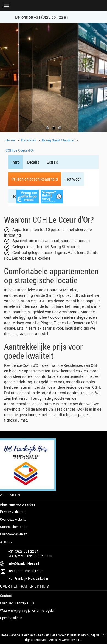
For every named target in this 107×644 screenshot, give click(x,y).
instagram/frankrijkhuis (26, 571)
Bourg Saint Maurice (58, 140)
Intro (16, 162)
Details (33, 162)
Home (10, 140)
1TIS (79, 640)
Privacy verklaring (13, 512)
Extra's (52, 162)
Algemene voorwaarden (17, 504)
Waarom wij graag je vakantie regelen (28, 610)
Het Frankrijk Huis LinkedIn (28, 578)
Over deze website (13, 519)
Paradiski (28, 140)
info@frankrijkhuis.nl (24, 563)
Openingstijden (11, 618)
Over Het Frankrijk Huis (17, 603)
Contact (6, 596)
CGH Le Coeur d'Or (20, 150)
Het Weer (73, 179)
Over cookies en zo (14, 534)
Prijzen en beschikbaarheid (35, 179)
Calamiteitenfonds (14, 527)
